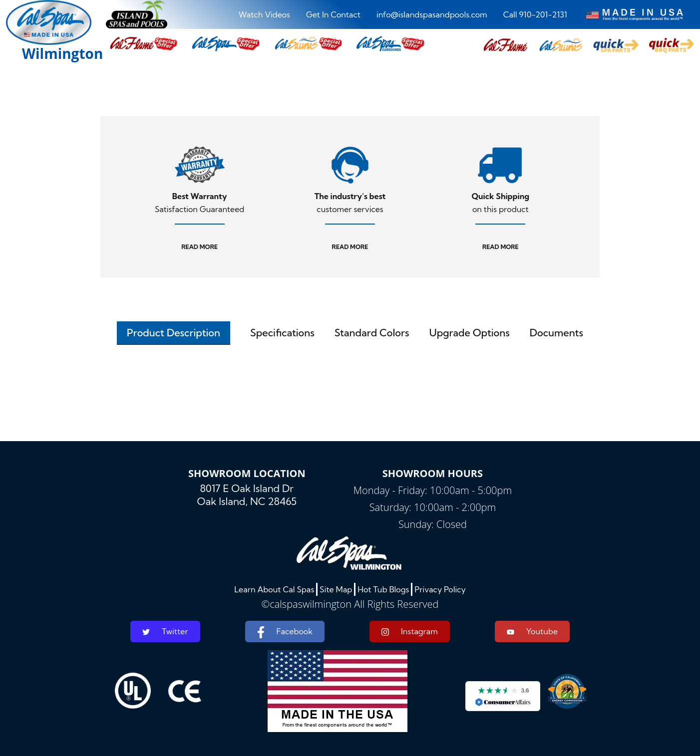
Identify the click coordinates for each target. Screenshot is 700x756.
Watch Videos (264, 14)
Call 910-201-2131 (535, 14)
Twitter (165, 631)
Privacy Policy (440, 589)
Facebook (285, 632)
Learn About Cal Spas (274, 589)
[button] (506, 45)
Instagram (410, 631)
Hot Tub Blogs (383, 589)
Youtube (532, 631)
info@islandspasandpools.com (432, 14)
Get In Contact (333, 14)
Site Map (336, 589)
